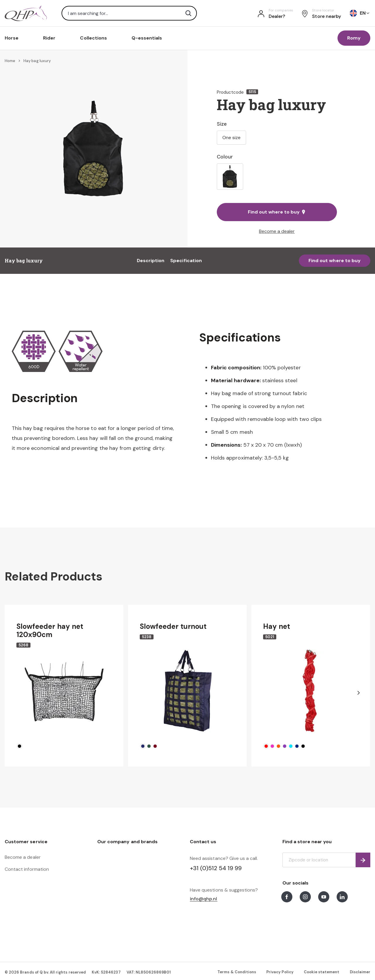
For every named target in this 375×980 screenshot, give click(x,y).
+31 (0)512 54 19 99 (216, 868)
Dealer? (277, 16)
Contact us (203, 842)
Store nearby (327, 16)
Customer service (26, 842)
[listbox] (277, 177)
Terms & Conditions (237, 972)
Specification (186, 261)
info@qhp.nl (204, 899)
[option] (230, 177)
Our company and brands (127, 842)
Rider (49, 38)
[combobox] (129, 13)
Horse (12, 38)
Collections (93, 38)
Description (151, 261)
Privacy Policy (280, 972)
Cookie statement (322, 972)
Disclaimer (360, 972)
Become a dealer (277, 231)
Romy (354, 38)
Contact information (27, 869)
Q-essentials (147, 38)
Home (10, 61)
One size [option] (231, 138)
